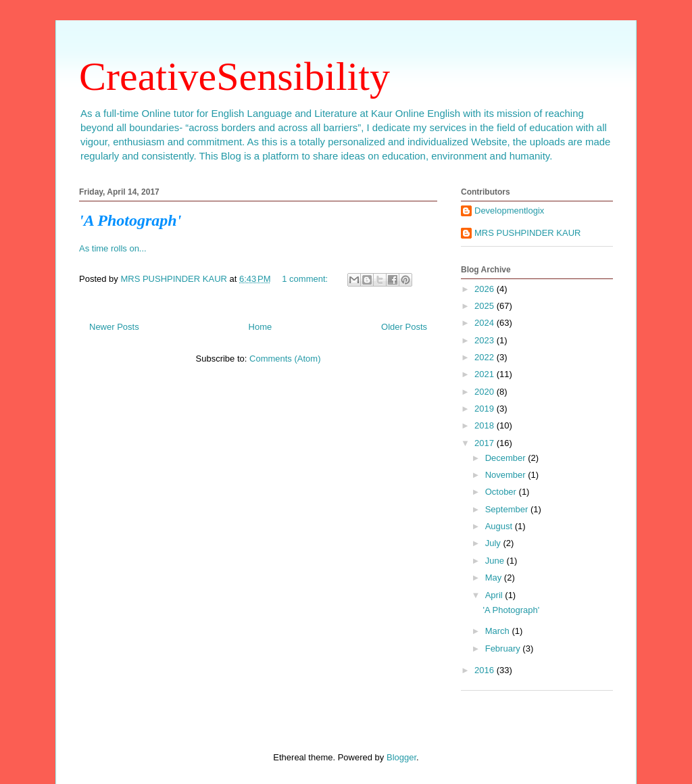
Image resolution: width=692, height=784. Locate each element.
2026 (486, 289)
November (507, 475)
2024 (486, 323)
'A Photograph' (130, 220)
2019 (486, 409)
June (496, 561)
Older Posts (404, 327)
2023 (486, 340)
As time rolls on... (113, 248)
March (499, 631)
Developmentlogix (509, 211)
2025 (486, 306)
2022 (486, 357)
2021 (486, 374)
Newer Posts (114, 327)
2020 (486, 392)
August (500, 526)
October (502, 492)
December (507, 458)
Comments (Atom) (285, 359)
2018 (486, 425)
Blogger (401, 757)
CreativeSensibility (234, 76)
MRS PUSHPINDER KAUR (527, 233)
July (494, 543)
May (495, 578)
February (504, 648)
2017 (486, 443)
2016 (486, 670)
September (508, 509)
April (495, 595)
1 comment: (306, 279)
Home (261, 327)
